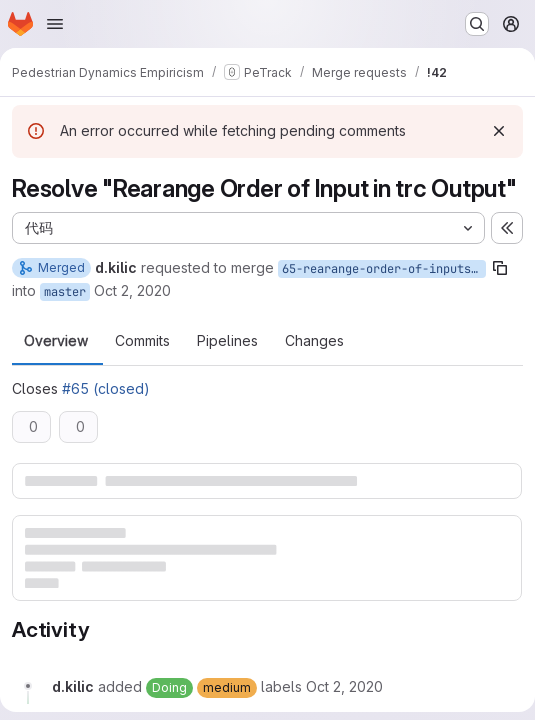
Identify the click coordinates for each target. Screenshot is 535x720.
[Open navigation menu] (55, 24)
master (65, 292)
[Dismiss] (499, 131)
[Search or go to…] (477, 24)
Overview (56, 341)
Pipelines (227, 341)
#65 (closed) (106, 388)
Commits (142, 341)
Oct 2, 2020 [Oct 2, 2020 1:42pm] (132, 290)
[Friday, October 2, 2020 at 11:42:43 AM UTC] (344, 686)
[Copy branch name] (500, 268)
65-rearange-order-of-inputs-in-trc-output (384, 269)
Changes (314, 341)
